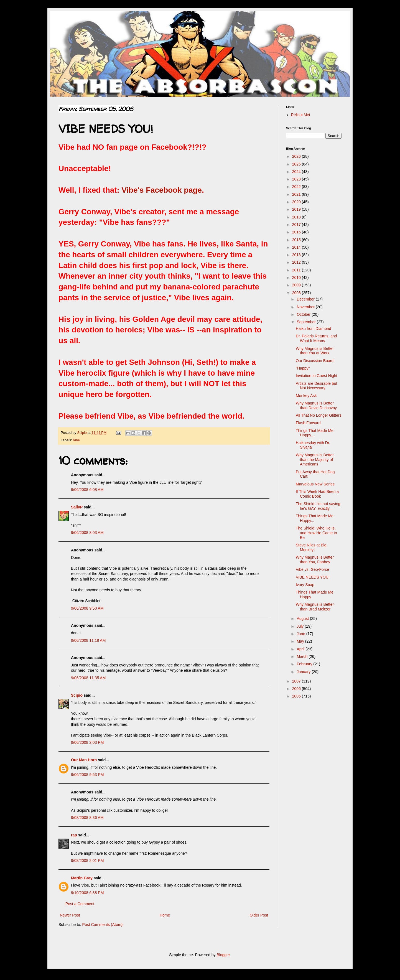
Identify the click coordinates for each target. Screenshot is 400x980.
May (301, 641)
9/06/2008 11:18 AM (88, 640)
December (306, 299)
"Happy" (303, 368)
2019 (297, 209)
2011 (297, 270)
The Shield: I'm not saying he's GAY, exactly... (318, 506)
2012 (297, 262)
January (304, 672)
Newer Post (70, 915)
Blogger (223, 955)
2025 (297, 164)
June (301, 634)
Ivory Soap (305, 585)
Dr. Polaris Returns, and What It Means (316, 338)
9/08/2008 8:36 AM (87, 818)
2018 (297, 217)
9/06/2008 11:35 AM (88, 678)
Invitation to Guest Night (316, 376)
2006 (297, 689)
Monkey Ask (306, 396)
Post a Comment (80, 904)
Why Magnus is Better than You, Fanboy (315, 560)
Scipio (77, 695)
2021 (297, 194)
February (305, 664)
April (301, 649)
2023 (297, 179)
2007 (297, 681)
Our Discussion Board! (315, 361)
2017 (297, 225)
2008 (297, 293)
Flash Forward (308, 423)
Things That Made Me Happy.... (315, 433)
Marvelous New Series (315, 484)
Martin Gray (82, 878)
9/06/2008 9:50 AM (87, 608)
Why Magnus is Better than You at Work (315, 351)
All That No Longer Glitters (319, 415)
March (303, 656)
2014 (297, 247)
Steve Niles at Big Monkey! (311, 547)
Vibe (76, 440)
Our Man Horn (84, 760)
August (303, 618)
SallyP (77, 507)
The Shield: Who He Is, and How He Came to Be (316, 533)
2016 (297, 232)
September (307, 322)
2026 (297, 156)
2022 (297, 187)
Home (165, 915)
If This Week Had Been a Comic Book (317, 494)
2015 (297, 240)
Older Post (259, 915)
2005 (297, 696)
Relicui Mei (300, 115)
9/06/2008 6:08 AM (87, 490)
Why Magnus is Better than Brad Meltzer (315, 607)
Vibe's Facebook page (162, 190)
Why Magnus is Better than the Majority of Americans (315, 460)
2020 (297, 202)
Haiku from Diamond (314, 329)
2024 (297, 172)
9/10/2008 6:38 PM (87, 893)
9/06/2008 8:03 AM (87, 533)
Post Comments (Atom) (102, 925)
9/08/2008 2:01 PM (87, 861)
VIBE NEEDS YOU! (313, 577)
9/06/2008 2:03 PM (87, 742)
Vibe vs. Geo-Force (312, 569)
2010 (297, 278)
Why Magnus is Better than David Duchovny (316, 405)
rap (74, 835)
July (301, 626)
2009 (297, 285)
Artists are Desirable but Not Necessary (316, 386)
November (306, 307)
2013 (297, 255)
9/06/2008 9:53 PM (87, 775)
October (304, 314)
